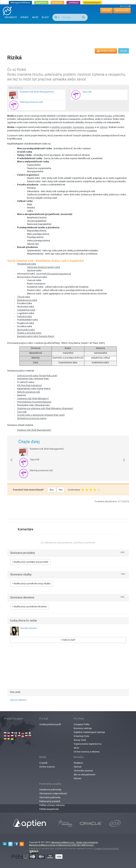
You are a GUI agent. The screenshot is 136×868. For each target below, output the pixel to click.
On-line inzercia (47, 767)
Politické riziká (24, 316)
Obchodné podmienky (50, 797)
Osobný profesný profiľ (50, 724)
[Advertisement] (69, 33)
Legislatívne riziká (26, 310)
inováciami (78, 127)
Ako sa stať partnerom (85, 775)
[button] (10, 458)
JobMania (73, 3)
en (121, 6)
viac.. (124, 574)
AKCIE (35, 17)
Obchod (78, 767)
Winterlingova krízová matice (32, 418)
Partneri (78, 779)
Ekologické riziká (26, 330)
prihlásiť (106, 10)
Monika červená (29, 628)
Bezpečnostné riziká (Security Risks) (36, 336)
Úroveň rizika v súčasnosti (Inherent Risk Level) (41, 415)
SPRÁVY (25, 17)
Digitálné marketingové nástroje (89, 732)
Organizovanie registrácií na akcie (88, 746)
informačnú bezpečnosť (59, 274)
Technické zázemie (83, 771)
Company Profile (82, 724)
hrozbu (108, 116)
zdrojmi (104, 127)
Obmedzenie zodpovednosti (53, 794)
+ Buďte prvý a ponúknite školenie (29, 607)
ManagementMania (20, 3)
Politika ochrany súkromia (52, 805)
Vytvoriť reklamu (18, 700)
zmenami (90, 127)
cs (125, 6)
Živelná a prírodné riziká (29, 333)
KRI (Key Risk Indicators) (30, 385)
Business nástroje (83, 728)
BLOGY (45, 17)
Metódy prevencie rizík (29, 392)
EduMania (57, 3)
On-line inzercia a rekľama (87, 752)
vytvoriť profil (122, 10)
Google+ (90, 845)
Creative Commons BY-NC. (107, 849)
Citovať (124, 51)
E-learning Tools (81, 736)
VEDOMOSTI (11, 17)
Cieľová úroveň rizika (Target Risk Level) (37, 376)
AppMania (41, 3)
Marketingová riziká (27, 300)
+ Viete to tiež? (68, 640)
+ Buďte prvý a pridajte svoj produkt (30, 562)
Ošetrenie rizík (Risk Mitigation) (33, 398)
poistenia (92, 131)
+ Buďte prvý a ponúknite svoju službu (31, 583)
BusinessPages (92, 3)
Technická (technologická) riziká (43, 267)
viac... (123, 552)
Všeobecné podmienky (50, 790)
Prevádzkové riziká (27, 264)
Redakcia (78, 763)
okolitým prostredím (62, 127)
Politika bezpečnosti (49, 809)
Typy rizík (22, 412)
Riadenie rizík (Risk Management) (34, 430)
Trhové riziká (24, 297)
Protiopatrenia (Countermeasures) (34, 402)
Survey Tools (80, 740)
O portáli (43, 763)
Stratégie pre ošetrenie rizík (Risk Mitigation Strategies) (45, 408)
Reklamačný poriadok (50, 801)
